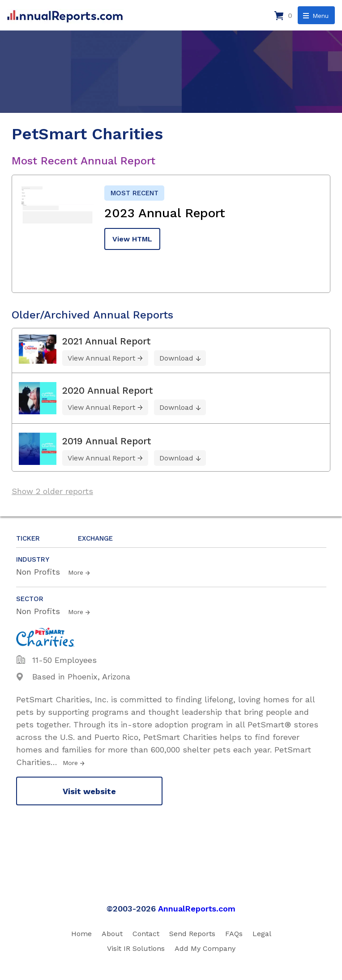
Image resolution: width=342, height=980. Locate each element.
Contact (146, 934)
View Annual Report (101, 358)
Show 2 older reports (52, 491)
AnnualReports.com (197, 909)
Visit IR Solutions (136, 948)
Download (176, 358)
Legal (262, 934)
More (76, 572)
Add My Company (205, 948)
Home (81, 934)
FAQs (234, 934)
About (112, 934)
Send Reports (192, 934)
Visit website (89, 791)
